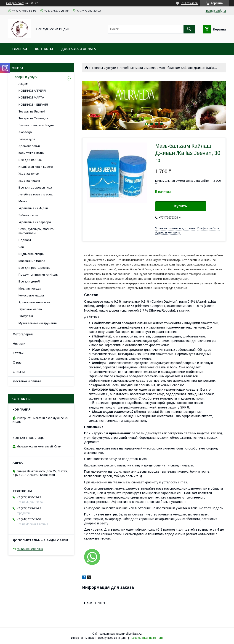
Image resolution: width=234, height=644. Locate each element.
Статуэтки (26, 316)
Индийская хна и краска (36, 167)
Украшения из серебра (35, 222)
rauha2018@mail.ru (30, 549)
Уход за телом (29, 174)
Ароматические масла (35, 302)
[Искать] (189, 29)
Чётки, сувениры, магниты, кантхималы (37, 231)
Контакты (44, 49)
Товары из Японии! (32, 111)
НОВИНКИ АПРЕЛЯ (32, 91)
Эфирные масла (30, 309)
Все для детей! (29, 281)
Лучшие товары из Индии (36, 125)
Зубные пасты (28, 215)
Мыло (23, 201)
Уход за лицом (29, 181)
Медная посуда (30, 289)
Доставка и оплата (78, 49)
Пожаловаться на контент (146, 638)
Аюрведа (25, 132)
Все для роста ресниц (35, 268)
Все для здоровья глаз (35, 188)
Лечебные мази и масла (138, 68)
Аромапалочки (29, 146)
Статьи (18, 353)
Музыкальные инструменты (38, 323)
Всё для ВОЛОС (30, 160)
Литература (27, 139)
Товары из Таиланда (33, 118)
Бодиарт (25, 240)
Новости (19, 344)
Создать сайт (15, 3)
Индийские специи (31, 254)
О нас (17, 362)
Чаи (21, 247)
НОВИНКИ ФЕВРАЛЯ (33, 105)
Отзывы (19, 372)
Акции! (23, 84)
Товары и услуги (104, 68)
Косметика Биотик (31, 153)
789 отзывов (189, 3)
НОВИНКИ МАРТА (31, 97)
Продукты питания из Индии (39, 275)
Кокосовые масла (31, 295)
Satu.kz (137, 634)
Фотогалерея (23, 334)
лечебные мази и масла (36, 194)
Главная (20, 49)
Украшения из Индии (33, 208)
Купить (181, 206)
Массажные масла (32, 261)
